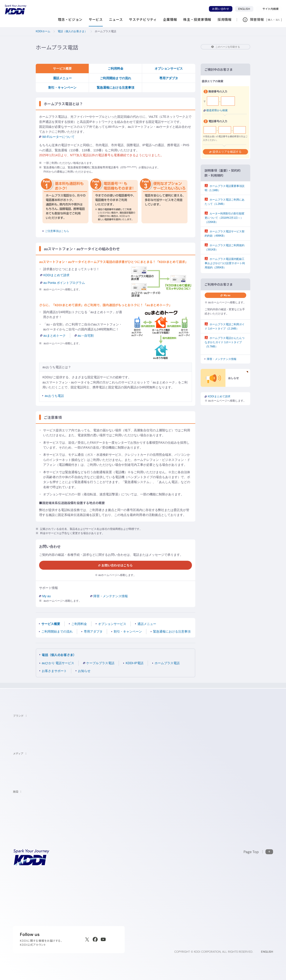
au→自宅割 (84, 336)
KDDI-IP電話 (134, 663)
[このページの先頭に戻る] (258, 852)
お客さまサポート (54, 671)
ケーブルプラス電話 (99, 663)
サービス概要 (62, 68)
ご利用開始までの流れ (116, 78)
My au (45, 596)
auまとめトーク (53, 336)
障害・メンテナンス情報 (109, 596)
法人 (278, 20)
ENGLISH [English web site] (267, 952)
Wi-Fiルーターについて (57, 137)
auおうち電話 (54, 396)
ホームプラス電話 (167, 663)
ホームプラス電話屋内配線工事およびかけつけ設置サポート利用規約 (225, 263)
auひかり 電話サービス (58, 663)
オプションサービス (169, 68)
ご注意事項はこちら (56, 231)
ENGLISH (246, 9)
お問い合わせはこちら (116, 565)
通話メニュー (62, 78)
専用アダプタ (169, 78)
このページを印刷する (226, 47)
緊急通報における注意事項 (116, 88)
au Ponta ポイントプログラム (63, 283)
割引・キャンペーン (62, 88)
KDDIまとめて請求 (55, 275)
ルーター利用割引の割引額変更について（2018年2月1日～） (225, 218)
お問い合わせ (221, 9)
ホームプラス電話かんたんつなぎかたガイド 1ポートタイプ (225, 342)
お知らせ (84, 671)
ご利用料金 (116, 68)
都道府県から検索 (216, 110)
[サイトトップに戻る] (16, 10)
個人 (270, 20)
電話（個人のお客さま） (59, 655)
